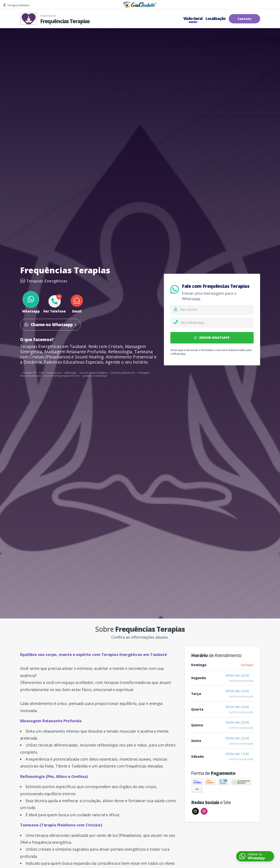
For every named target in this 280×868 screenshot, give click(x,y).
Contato (244, 19)
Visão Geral (193, 19)
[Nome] (217, 309)
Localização (216, 19)
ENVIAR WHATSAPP (212, 338)
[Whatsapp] (217, 322)
